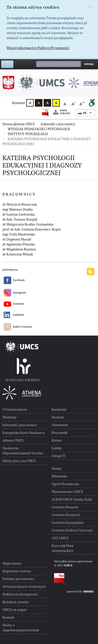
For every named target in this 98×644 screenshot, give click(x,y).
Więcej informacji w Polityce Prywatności (38, 48)
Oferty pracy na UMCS (19, 461)
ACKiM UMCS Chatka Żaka (72, 499)
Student (58, 417)
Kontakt (8, 617)
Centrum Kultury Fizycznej (72, 530)
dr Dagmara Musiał (17, 239)
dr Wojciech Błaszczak (20, 204)
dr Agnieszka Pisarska (19, 244)
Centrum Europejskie (68, 523)
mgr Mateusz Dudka (18, 209)
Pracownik (60, 433)
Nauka (56, 468)
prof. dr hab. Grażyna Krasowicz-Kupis (32, 229)
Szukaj (89, 64)
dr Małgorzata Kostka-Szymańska (28, 224)
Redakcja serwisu (16, 602)
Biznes (57, 440)
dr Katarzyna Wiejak (18, 254)
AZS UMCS (60, 538)
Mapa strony (62, 112)
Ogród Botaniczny (65, 484)
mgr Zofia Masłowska (19, 234)
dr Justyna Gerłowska (19, 214)
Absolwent (60, 425)
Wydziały (10, 417)
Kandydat (59, 410)
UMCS (68, 565)
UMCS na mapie (15, 610)
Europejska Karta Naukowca (24, 433)
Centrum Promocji (66, 515)
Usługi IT (59, 456)
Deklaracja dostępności (20, 594)
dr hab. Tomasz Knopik (20, 219)
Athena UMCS (13, 440)
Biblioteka (59, 476)
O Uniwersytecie (15, 410)
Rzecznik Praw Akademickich (63, 548)
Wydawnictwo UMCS (67, 492)
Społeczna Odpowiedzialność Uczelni (23, 451)
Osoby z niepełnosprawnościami (21, 628)
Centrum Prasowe (65, 507)
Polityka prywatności (18, 579)
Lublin (57, 448)
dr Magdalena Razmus (19, 249)
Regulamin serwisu (17, 571)
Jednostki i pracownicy (20, 425)
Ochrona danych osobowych (24, 586)
